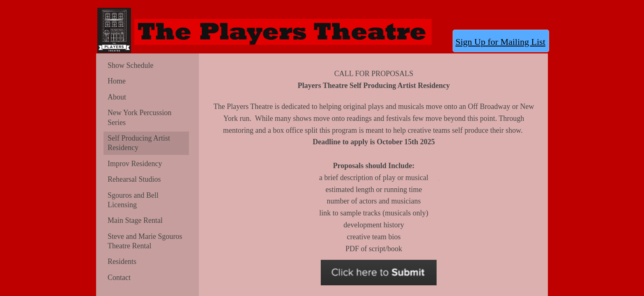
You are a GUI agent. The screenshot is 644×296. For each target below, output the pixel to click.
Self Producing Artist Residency (139, 143)
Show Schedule (131, 65)
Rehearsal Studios (134, 179)
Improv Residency (135, 164)
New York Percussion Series (140, 117)
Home (117, 81)
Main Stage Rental (135, 220)
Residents (122, 261)
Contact (119, 277)
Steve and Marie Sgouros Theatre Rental (145, 241)
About (117, 97)
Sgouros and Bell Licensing (133, 200)
